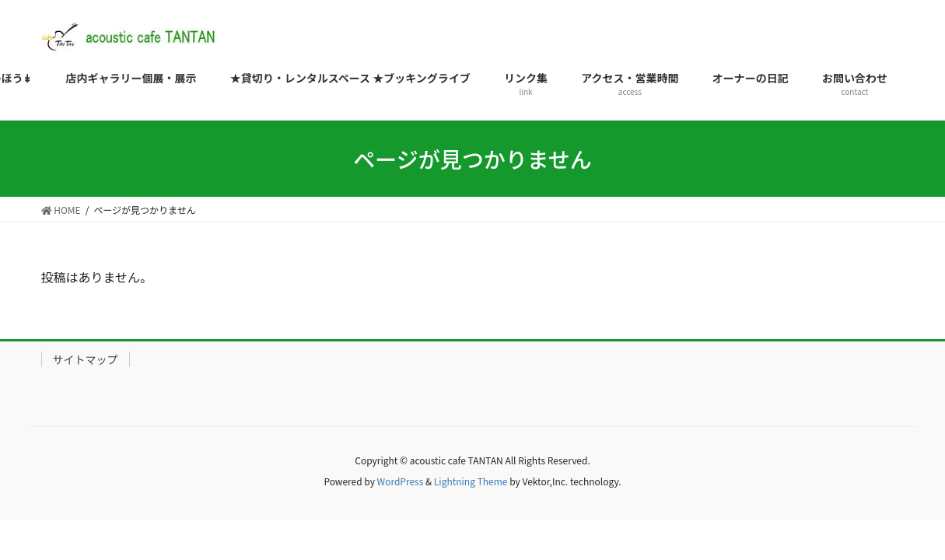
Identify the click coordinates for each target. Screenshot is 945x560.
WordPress (401, 481)
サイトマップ (86, 359)
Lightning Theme (471, 481)
